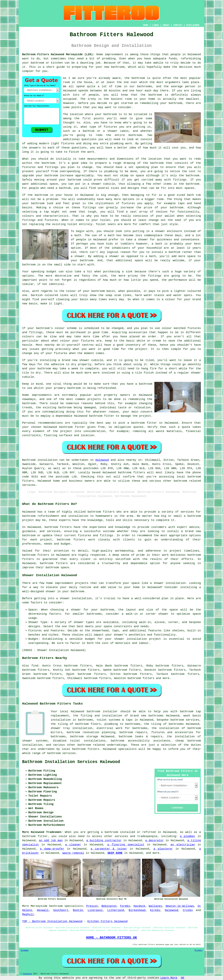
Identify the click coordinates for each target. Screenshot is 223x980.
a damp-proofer (52, 849)
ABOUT (166, 25)
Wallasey (155, 906)
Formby (125, 906)
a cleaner (73, 845)
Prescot (92, 906)
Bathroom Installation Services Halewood (71, 762)
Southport (61, 910)
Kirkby (155, 910)
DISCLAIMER (193, 25)
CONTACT (178, 25)
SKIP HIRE (115, 853)
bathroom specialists (66, 906)
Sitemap (24, 950)
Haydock (139, 906)
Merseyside (39, 906)
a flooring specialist (126, 845)
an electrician (183, 845)
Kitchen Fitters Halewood (107, 921)
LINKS (155, 25)
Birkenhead (137, 910)
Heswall (43, 910)
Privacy (199, 950)
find (35, 666)
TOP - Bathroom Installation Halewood (52, 921)
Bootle (78, 910)
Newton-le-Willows (180, 906)
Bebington (109, 906)
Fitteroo (27, 974)
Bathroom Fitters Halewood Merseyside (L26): (58, 54)
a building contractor (104, 840)
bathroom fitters (131, 473)
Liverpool (95, 910)
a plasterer (163, 849)
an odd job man (51, 840)
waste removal (73, 853)
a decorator (154, 840)
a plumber (188, 836)
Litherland (116, 910)
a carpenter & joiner (109, 849)
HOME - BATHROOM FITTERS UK (111, 937)
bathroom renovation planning (91, 732)
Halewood (102, 460)
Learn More (169, 978)
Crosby (188, 910)
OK (183, 978)
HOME (146, 25)
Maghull (28, 914)
